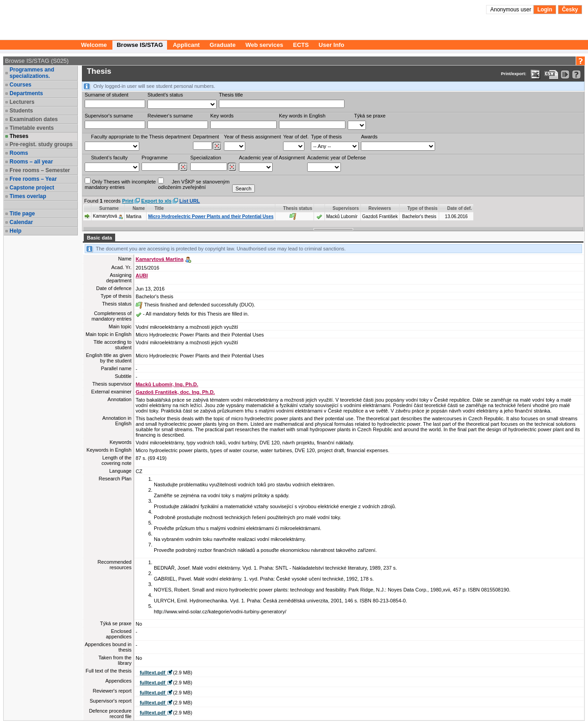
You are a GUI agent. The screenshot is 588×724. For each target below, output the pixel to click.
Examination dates (34, 119)
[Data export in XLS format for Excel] (535, 74)
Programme (155, 158)
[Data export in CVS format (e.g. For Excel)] (551, 74)
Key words (222, 116)
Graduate (223, 45)
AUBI (142, 275)
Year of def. (296, 137)
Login (545, 10)
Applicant (186, 45)
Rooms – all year (31, 162)
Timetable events (32, 128)
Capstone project (32, 188)
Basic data (99, 238)
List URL (190, 201)
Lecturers (22, 102)
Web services (264, 45)
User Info (331, 45)
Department (206, 137)
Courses (20, 85)
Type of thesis (326, 137)
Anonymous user (511, 10)
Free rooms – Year (33, 179)
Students (21, 111)
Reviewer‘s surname (170, 116)
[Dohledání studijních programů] (183, 167)
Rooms (19, 153)
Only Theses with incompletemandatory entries (120, 184)
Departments (26, 93)
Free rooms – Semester (40, 170)
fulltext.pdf (153, 673)
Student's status (165, 95)
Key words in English (302, 116)
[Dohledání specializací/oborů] (232, 167)
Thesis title (231, 95)
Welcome (94, 45)
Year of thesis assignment (253, 137)
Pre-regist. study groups (41, 144)
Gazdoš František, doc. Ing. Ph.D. (175, 392)
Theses (19, 136)
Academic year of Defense (337, 158)
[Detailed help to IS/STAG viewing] (576, 74)
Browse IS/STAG (140, 45)
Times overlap (28, 196)
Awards (369, 137)
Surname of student (106, 95)
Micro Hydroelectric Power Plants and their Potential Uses (211, 217)
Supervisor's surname (109, 116)
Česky (570, 10)
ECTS (301, 45)
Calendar (21, 222)
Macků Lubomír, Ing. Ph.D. (167, 384)
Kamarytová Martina (160, 259)
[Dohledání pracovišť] (217, 146)
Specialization (206, 158)
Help (15, 231)
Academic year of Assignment (272, 158)
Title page (22, 214)
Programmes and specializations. (32, 73)
